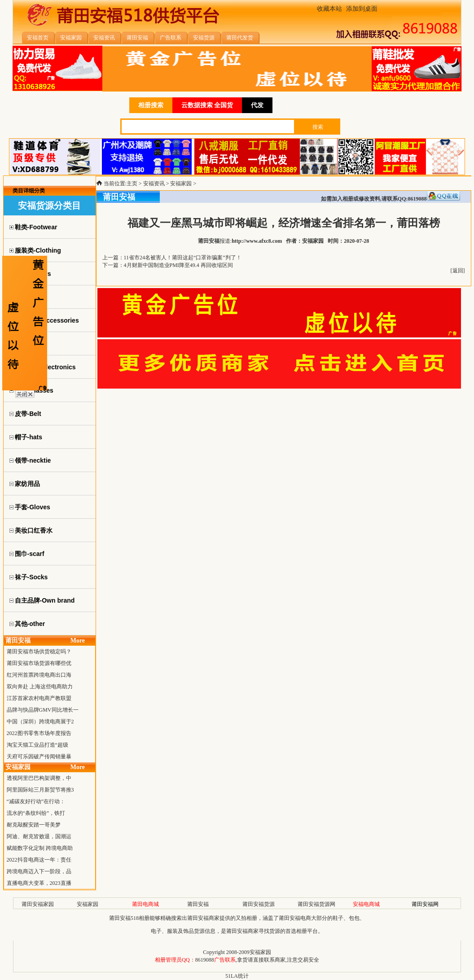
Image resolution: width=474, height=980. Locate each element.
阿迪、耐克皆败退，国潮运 (39, 836)
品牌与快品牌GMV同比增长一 (43, 710)
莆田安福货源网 (316, 904)
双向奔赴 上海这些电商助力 (40, 687)
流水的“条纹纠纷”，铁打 (36, 813)
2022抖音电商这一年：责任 (39, 860)
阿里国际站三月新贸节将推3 (40, 790)
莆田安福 (198, 904)
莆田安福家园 (38, 904)
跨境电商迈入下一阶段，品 (39, 871)
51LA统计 (237, 976)
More (78, 641)
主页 (132, 184)
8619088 (205, 960)
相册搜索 (151, 105)
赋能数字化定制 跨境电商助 (40, 848)
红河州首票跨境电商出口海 (39, 675)
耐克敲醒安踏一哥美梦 (34, 825)
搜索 (318, 127)
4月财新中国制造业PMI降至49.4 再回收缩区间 (178, 265)
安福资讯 (154, 184)
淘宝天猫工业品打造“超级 (37, 745)
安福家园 (181, 184)
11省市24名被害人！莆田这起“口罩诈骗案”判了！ (183, 258)
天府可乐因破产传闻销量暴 (39, 757)
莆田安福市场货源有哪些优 (39, 663)
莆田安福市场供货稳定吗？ (39, 652)
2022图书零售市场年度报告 (39, 733)
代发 (257, 105)
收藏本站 (329, 9)
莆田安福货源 (259, 904)
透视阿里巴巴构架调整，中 (39, 778)
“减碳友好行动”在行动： (36, 801)
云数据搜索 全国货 (207, 105)
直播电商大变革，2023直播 (39, 883)
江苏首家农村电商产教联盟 (39, 698)
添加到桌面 (362, 9)
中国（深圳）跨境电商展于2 (40, 722)
